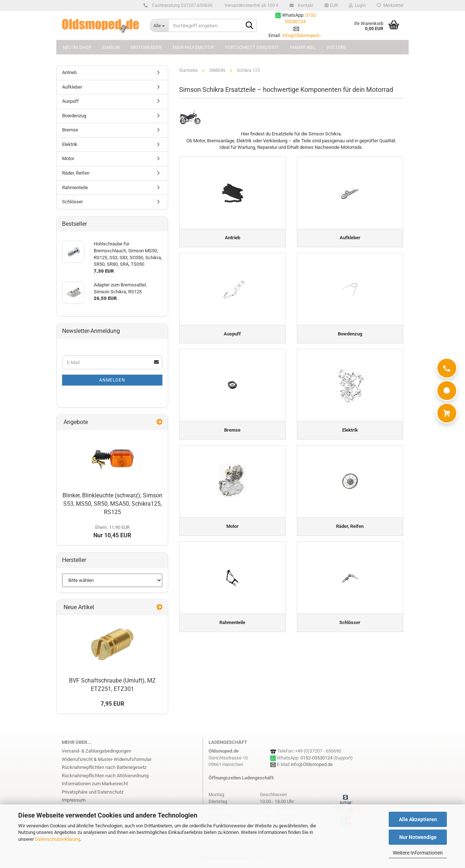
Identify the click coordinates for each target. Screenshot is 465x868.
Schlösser (72, 202)
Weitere (336, 47)
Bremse (70, 130)
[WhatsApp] (447, 391)
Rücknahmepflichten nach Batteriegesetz (104, 767)
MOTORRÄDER (146, 47)
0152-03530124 (316, 758)
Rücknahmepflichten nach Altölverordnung (105, 776)
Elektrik (70, 144)
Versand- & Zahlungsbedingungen (96, 751)
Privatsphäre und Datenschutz (93, 792)
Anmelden (112, 380)
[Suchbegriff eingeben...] (159, 25)
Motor (68, 158)
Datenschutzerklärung (58, 839)
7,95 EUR (112, 704)
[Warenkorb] (447, 413)
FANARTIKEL (303, 47)
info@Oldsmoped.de (312, 764)
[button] (331, 5)
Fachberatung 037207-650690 (181, 5)
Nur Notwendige (418, 837)
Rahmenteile (75, 188)
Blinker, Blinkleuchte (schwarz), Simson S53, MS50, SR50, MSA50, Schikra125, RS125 (112, 504)
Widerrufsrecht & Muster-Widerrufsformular (107, 759)
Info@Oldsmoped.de (303, 35)
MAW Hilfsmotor (193, 47)
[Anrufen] (447, 368)
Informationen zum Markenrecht (95, 784)
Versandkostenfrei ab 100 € (251, 5)
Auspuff (70, 101)
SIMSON (111, 47)
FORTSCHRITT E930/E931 (252, 47)
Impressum (74, 800)
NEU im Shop (77, 47)
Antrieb (69, 72)
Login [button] (357, 5)
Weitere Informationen (418, 853)
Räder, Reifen (76, 173)
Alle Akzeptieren (418, 819)
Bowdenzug (74, 116)
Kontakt (305, 5)
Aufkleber (72, 87)
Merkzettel (390, 5)
